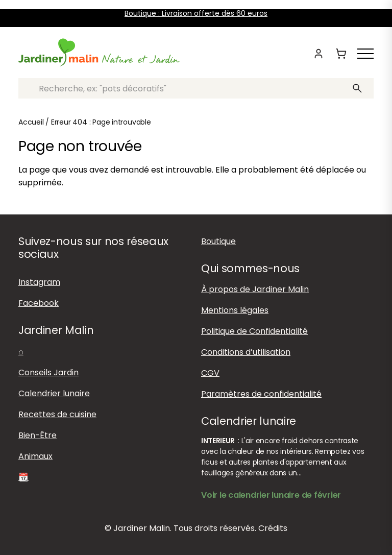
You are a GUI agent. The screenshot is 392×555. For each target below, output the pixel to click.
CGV (210, 373)
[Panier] (341, 54)
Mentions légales (235, 310)
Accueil (31, 122)
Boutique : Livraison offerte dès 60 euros (196, 13)
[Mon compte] (318, 54)
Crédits (273, 528)
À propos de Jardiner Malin (255, 289)
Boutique (218, 241)
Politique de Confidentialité (254, 331)
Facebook (39, 303)
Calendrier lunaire (54, 393)
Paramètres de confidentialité (261, 394)
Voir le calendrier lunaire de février (271, 495)
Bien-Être (38, 435)
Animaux (35, 456)
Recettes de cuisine (57, 414)
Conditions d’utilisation (246, 352)
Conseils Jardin (48, 372)
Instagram (39, 282)
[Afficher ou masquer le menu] (365, 54)
